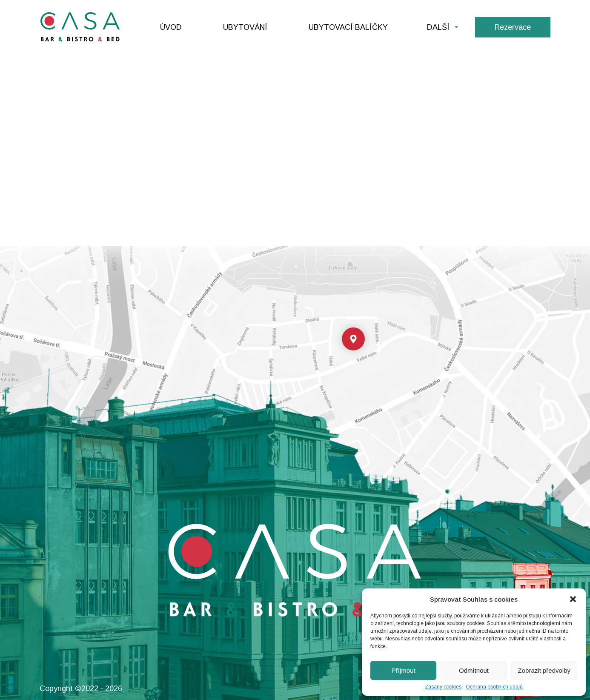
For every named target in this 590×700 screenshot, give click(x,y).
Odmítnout (474, 670)
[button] (573, 599)
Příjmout (404, 670)
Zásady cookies (443, 687)
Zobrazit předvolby (544, 670)
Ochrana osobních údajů (494, 687)
